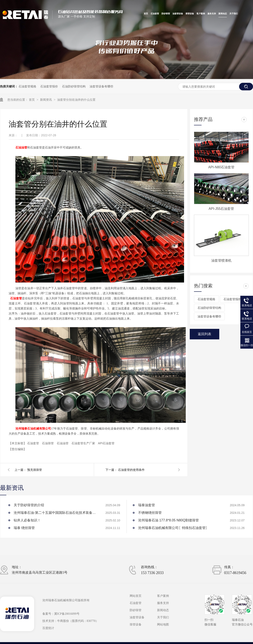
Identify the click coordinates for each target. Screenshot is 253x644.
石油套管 (155, 14)
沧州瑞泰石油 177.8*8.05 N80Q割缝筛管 (168, 520)
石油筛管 (48, 443)
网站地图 (163, 625)
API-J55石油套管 (221, 209)
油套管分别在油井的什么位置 (76, 100)
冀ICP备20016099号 (67, 614)
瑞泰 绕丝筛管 (24, 528)
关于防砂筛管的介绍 (29, 505)
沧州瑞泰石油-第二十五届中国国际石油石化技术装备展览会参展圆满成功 (56, 513)
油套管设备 (178, 14)
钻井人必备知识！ (27, 520)
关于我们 (234, 14)
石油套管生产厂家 (84, 443)
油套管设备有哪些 (101, 86)
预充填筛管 (35, 470)
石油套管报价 (49, 86)
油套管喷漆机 (221, 260)
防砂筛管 (166, 14)
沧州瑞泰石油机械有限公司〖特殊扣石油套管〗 (174, 528)
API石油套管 (106, 443)
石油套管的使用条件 (131, 470)
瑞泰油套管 (147, 505)
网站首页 (136, 596)
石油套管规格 (27, 86)
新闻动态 (223, 14)
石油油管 (63, 443)
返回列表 (205, 334)
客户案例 (201, 14)
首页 (146, 14)
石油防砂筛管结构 (74, 86)
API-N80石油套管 (221, 167)
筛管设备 (190, 14)
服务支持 (212, 14)
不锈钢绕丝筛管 (150, 513)
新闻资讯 (46, 100)
